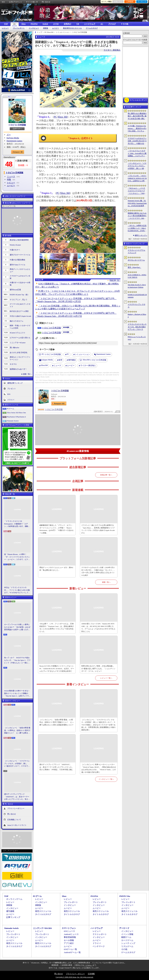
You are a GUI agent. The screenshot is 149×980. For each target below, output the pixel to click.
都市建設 (72, 360)
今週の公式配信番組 (17, 260)
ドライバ (11, 400)
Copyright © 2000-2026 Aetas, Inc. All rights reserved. (74, 977)
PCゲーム (11, 409)
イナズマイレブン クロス (137, 306)
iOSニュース (69, 931)
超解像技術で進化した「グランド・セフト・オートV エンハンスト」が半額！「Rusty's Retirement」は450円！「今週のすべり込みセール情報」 (56, 529)
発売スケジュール (43, 911)
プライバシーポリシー (16, 808)
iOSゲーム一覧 (70, 949)
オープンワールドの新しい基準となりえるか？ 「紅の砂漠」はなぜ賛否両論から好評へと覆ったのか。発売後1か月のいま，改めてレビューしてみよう (17, 627)
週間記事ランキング (15, 383)
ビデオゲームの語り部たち (20, 338)
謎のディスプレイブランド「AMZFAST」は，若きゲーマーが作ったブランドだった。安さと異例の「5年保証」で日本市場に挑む (17, 797)
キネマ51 (13, 364)
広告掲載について (14, 819)
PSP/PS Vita (125, 896)
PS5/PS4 (34, 24)
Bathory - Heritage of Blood (137, 316)
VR (78, 24)
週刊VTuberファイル (18, 265)
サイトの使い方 (32, 2)
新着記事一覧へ (106, 475)
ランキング (142, 2)
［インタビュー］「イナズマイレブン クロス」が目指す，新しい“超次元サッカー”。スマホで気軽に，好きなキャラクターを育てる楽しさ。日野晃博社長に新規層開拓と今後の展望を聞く (17, 764)
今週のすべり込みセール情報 (20, 284)
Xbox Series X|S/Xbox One (16, 413)
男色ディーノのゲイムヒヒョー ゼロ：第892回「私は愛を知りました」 (56, 569)
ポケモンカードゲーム (136, 260)
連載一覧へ (27, 374)
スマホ (56, 24)
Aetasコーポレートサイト (17, 825)
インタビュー (34, 28)
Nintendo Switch (13, 421)
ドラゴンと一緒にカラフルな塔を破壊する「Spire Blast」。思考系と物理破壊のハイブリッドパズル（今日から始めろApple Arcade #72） (98, 529)
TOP (6, 24)
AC (102, 24)
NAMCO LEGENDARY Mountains (137, 296)
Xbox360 (44, 365)
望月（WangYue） (134, 267)
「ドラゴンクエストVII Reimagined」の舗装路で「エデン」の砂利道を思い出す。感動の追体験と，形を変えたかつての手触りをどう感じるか (17, 524)
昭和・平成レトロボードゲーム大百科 (20, 327)
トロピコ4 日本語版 (17, 125)
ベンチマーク (99, 946)
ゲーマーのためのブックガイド (20, 305)
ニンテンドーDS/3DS (42, 928)
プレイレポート (19, 28)
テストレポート (100, 934)
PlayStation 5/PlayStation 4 (16, 417)
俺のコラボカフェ (17, 321)
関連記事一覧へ (115, 280)
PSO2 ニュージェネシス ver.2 (137, 338)
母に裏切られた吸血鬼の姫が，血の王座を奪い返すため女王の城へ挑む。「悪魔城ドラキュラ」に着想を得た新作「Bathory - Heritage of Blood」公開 (137, 116)
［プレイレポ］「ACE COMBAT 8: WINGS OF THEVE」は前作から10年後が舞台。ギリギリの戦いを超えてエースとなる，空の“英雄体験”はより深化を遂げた (137, 178)
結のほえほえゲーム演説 (19, 311)
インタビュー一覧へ (106, 779)
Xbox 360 (63, 117)
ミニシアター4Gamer (18, 343)
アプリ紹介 (69, 943)
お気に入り (118, 2)
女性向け (68, 24)
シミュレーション (82, 354)
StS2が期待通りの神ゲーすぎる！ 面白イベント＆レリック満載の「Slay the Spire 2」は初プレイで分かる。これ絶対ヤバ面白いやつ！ (17, 693)
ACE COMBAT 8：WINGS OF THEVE (137, 276)
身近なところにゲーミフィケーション (20, 358)
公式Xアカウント (15, 2)
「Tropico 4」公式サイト (80, 138)
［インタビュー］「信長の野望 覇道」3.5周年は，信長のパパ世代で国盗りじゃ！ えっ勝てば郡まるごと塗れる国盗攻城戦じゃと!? (17, 731)
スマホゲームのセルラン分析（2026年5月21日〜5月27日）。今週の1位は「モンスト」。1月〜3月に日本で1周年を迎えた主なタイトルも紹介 (98, 571)
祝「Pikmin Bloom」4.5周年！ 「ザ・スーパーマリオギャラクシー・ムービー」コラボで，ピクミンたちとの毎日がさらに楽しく (17, 557)
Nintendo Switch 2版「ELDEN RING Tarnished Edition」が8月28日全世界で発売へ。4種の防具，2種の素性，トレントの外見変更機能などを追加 (137, 203)
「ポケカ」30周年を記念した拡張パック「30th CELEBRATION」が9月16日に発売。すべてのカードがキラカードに (137, 228)
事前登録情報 (70, 937)
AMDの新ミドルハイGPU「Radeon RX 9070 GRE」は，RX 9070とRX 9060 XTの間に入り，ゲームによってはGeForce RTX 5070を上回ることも (98, 628)
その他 (124, 949)
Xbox (23, 24)
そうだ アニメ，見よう (19, 300)
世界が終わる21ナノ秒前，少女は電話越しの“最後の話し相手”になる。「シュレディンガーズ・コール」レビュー (98, 668)
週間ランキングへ (141, 235)
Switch (45, 24)
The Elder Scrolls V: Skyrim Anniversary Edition (137, 286)
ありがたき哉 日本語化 (19, 352)
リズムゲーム (127, 946)
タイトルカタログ (43, 914)
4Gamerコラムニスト (18, 333)
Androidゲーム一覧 (72, 952)
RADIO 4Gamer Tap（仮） (19, 295)
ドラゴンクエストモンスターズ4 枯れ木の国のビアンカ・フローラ (137, 327)
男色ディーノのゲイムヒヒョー (20, 270)
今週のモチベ (15, 250)
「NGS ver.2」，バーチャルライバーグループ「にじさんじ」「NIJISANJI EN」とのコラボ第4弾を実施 (137, 191)
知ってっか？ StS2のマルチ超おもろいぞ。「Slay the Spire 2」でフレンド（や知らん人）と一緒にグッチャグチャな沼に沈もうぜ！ (17, 660)
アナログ (112, 24)
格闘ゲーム (126, 937)
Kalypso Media (13, 138)
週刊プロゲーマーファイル (20, 255)
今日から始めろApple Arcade (20, 316)
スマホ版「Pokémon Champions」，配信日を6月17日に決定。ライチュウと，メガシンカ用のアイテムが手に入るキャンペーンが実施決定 (137, 129)
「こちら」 (88, 965)
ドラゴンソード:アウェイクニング (137, 251)
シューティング (128, 943)
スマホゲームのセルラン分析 (20, 277)
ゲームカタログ (92, 28)
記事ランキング (13, 917)
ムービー (56, 28)
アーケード (124, 928)
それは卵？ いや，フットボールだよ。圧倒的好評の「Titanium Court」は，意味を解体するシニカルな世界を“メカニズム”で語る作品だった (57, 628)
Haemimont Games (15, 141)
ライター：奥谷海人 (112, 50)
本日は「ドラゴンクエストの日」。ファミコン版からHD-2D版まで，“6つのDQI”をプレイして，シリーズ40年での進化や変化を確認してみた (17, 590)
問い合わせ (46, 2)
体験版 (46, 28)
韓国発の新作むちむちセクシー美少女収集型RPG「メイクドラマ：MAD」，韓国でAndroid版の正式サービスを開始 (137, 216)
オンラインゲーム (14, 899)
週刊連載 (10, 911)
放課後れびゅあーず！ (18, 369)
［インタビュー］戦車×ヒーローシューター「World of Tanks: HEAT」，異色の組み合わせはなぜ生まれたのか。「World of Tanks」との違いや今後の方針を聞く (99, 768)
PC (15, 24)
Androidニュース (71, 934)
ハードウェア (90, 24)
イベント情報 (127, 934)
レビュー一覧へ (106, 678)
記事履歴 (130, 2)
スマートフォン (69, 928)
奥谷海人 (88, 366)
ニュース (11, 176)
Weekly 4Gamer (15, 245)
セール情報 (69, 940)
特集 (9, 179)
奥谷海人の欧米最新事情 (19, 240)
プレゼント (12, 388)
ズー (9, 135)
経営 (61, 360)
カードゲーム (127, 940)
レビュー (5, 28)
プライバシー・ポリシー (75, 974)
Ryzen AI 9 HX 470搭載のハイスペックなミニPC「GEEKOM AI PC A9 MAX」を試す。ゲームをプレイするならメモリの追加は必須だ (57, 668)
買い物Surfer (15, 348)
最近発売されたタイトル (72, 28)
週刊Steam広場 (15, 290)
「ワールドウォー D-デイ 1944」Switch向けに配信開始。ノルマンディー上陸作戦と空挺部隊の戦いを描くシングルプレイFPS (137, 153)
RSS (3, 2)
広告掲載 (91, 974)
